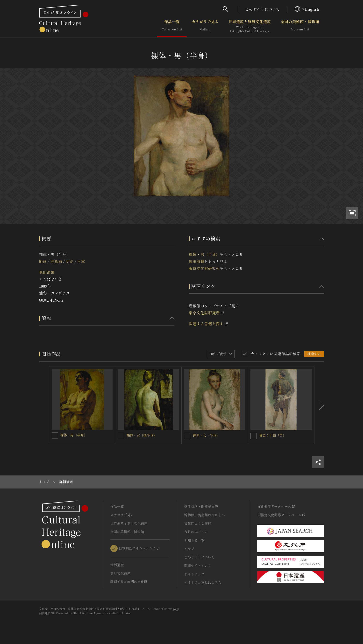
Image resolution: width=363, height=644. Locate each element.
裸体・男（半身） (204, 254)
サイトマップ (194, 574)
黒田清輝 (47, 272)
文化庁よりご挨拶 (198, 523)
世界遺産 (117, 565)
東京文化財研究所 (204, 268)
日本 (81, 261)
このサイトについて (263, 9)
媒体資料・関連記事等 (201, 506)
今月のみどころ (196, 532)
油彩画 (56, 261)
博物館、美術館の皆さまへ (205, 515)
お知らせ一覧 (194, 540)
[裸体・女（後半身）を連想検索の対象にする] (121, 436)
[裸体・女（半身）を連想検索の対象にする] (187, 436)
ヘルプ (189, 549)
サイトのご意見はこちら (203, 582)
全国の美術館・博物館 (300, 26)
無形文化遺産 (121, 573)
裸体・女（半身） (206, 435)
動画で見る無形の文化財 (129, 582)
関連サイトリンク (198, 566)
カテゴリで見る (205, 26)
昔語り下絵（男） (273, 435)
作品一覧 (172, 26)
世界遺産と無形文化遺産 (249, 26)
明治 (70, 261)
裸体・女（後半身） (142, 435)
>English (307, 9)
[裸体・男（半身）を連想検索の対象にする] (55, 436)
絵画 (43, 261)
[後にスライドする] (319, 405)
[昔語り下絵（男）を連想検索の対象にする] (254, 436)
